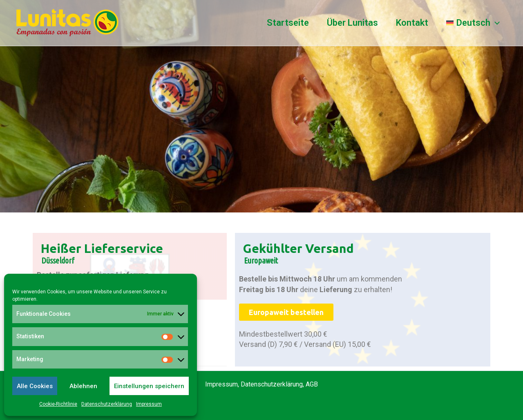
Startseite (288, 23)
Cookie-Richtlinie (58, 404)
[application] (495, 23)
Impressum (149, 404)
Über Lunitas (352, 23)
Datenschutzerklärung (107, 404)
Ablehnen (83, 386)
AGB (312, 384)
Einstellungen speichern (149, 386)
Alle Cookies (35, 386)
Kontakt (412, 23)
